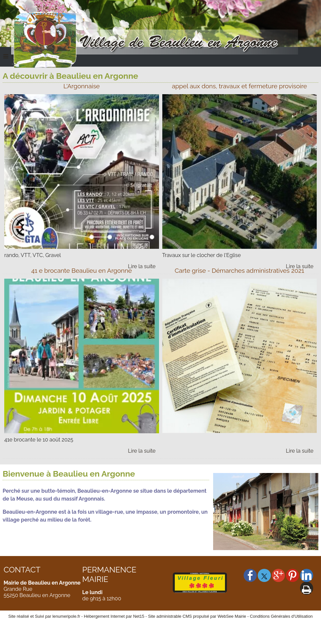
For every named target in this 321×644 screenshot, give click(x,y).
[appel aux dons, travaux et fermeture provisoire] (240, 88)
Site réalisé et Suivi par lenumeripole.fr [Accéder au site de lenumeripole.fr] (44, 616)
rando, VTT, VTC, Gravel (33, 255)
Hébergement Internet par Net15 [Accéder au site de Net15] (114, 616)
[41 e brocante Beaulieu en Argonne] (82, 272)
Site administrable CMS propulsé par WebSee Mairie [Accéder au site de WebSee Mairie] (197, 616)
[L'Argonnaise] (82, 88)
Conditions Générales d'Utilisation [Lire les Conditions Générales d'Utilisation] (281, 616)
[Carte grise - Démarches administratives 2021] (240, 272)
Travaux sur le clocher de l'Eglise (202, 255)
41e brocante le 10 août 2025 (39, 440)
